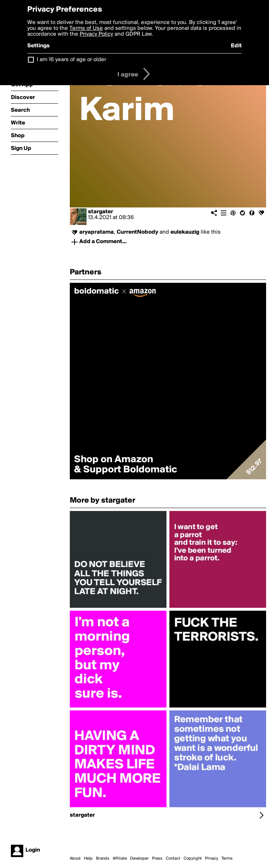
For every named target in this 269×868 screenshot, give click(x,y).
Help (88, 859)
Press (157, 859)
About (75, 859)
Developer (139, 859)
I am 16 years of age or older (71, 60)
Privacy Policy (96, 34)
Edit (236, 46)
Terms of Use (86, 28)
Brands (103, 859)
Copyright (193, 859)
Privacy (212, 859)
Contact (173, 859)
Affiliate (120, 859)
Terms (227, 859)
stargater (101, 212)
